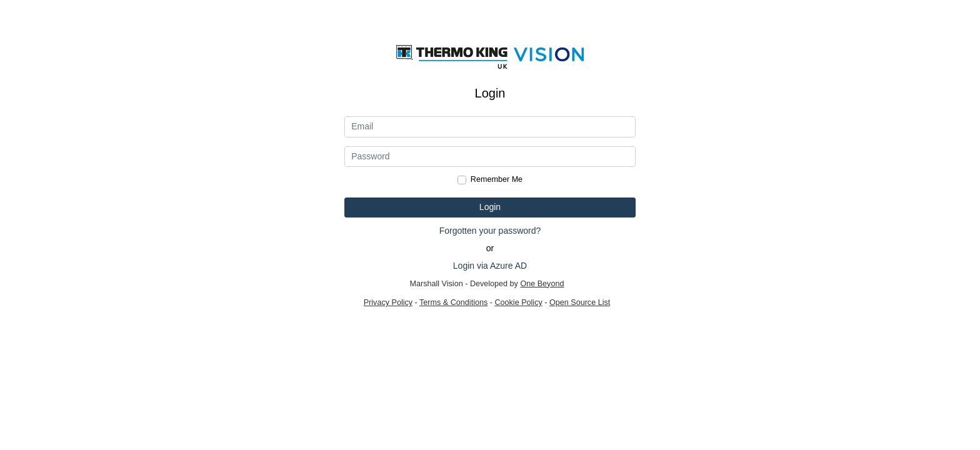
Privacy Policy (388, 302)
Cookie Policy (518, 302)
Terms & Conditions (453, 302)
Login (490, 207)
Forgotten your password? (490, 231)
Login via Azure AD (490, 266)
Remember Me (497, 180)
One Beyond (542, 284)
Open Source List (580, 302)
